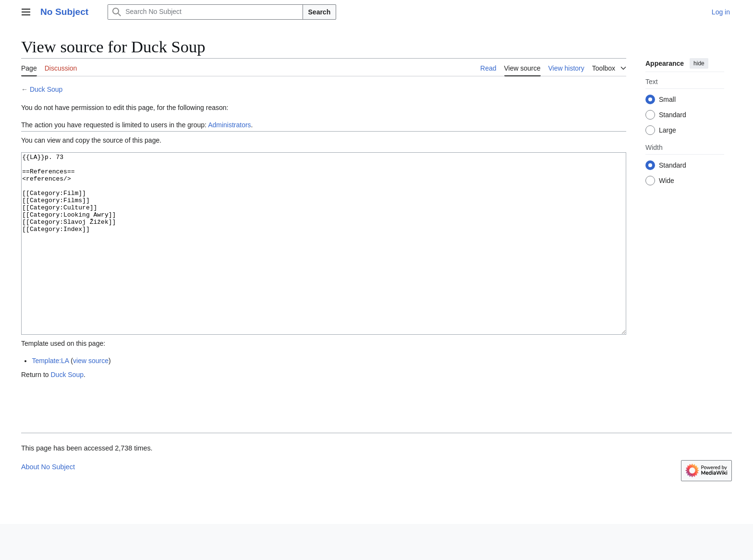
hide (699, 63)
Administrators (229, 125)
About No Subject (48, 503)
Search (320, 12)
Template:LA (50, 397)
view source (91, 397)
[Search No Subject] (205, 12)
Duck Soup (46, 89)
